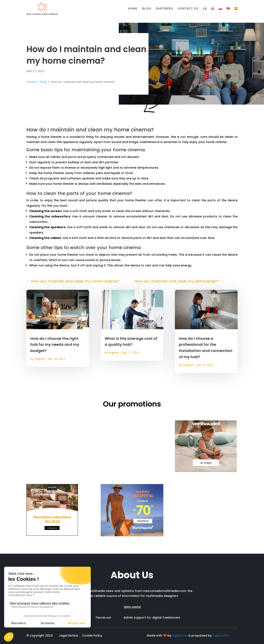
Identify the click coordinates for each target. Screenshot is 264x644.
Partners (164, 8)
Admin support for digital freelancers (152, 618)
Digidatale (180, 636)
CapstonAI (220, 636)
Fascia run (110, 618)
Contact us (188, 8)
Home (133, 8)
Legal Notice (69, 636)
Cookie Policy (92, 636)
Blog (147, 8)
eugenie (39, 359)
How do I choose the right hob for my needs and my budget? (55, 345)
